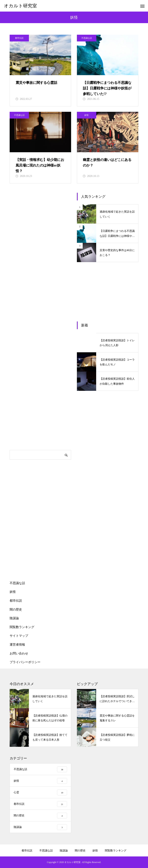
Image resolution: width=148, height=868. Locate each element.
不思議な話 (87, 38)
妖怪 (87, 115)
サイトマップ (19, 636)
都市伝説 (19, 38)
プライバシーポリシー (25, 662)
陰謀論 (14, 618)
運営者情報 (17, 645)
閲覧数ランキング (22, 627)
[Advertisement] (40, 251)
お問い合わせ (19, 653)
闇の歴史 (16, 609)
